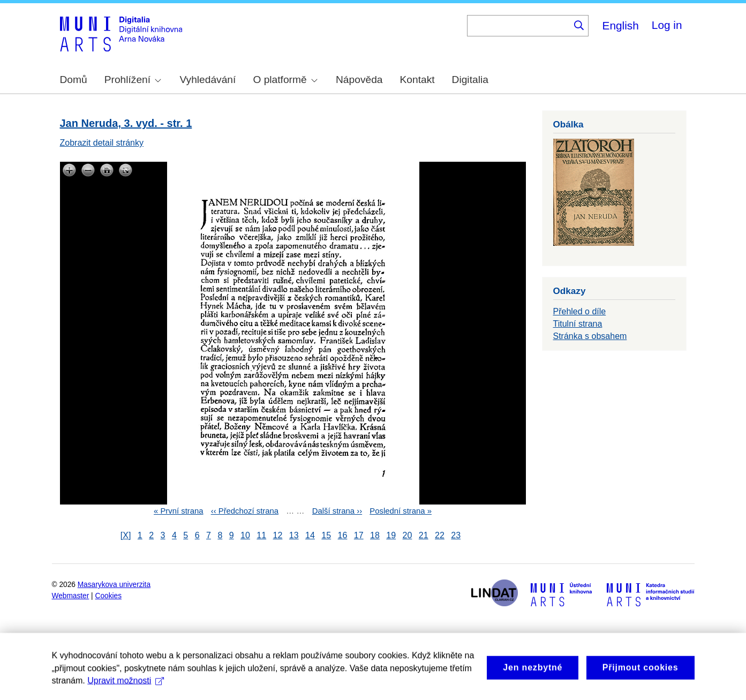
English (621, 25)
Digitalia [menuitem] (470, 80)
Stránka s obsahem (590, 336)
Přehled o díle (580, 311)
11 (261, 535)
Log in (667, 25)
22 (440, 535)
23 (456, 535)
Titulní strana (578, 324)
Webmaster (71, 596)
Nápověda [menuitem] (359, 80)
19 (391, 535)
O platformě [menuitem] (285, 80)
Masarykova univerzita (114, 585)
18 (375, 535)
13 (294, 535)
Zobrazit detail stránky (102, 143)
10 (245, 535)
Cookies (109, 596)
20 (408, 535)
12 (278, 535)
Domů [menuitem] (74, 80)
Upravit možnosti (126, 691)
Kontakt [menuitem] (417, 80)
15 (326, 535)
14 (310, 535)
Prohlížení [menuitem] (133, 80)
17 (359, 535)
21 (424, 535)
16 (343, 535)
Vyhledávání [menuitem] (208, 80)
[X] (126, 535)
